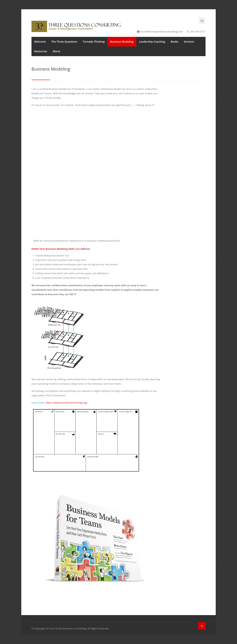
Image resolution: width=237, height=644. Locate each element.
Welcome (40, 42)
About (56, 51)
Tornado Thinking (94, 42)
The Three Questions (64, 42)
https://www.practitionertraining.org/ (66, 403)
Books (175, 42)
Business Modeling (122, 42)
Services (189, 42)
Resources (41, 51)
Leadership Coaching (152, 42)
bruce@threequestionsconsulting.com (162, 31)
